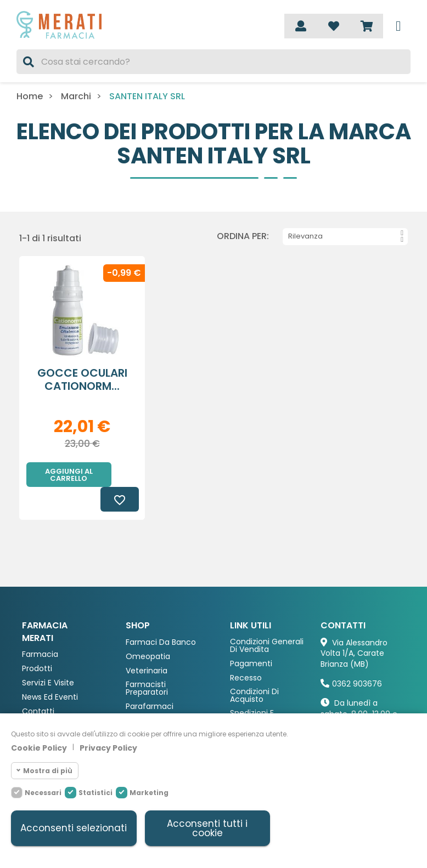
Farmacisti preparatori (147, 664)
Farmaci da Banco (161, 618)
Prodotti (37, 644)
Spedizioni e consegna (252, 692)
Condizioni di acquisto (254, 671)
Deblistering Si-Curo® (51, 704)
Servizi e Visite (48, 658)
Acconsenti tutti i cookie (207, 828)
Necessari (43, 792)
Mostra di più (48, 770)
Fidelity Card (254, 710)
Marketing (149, 792)
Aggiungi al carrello (69, 475)
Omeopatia (148, 632)
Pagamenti (251, 639)
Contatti (38, 687)
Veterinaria (147, 646)
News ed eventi (50, 673)
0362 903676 (357, 659)
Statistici (95, 792)
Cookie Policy (39, 747)
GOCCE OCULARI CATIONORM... (82, 379)
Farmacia (40, 630)
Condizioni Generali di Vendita (267, 621)
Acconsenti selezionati (74, 828)
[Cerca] (214, 62)
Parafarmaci (150, 682)
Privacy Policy (108, 747)
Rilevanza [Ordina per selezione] (346, 236)
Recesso (246, 653)
